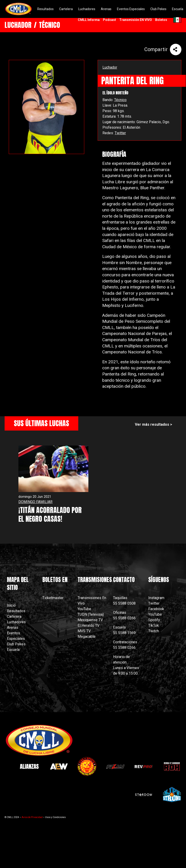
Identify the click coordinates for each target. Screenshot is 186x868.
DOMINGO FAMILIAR (35, 502)
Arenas (13, 628)
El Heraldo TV (89, 625)
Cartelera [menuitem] (66, 9)
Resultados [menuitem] (45, 9)
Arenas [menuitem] (106, 9)
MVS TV (84, 631)
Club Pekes (16, 644)
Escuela (13, 650)
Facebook (156, 609)
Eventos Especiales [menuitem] (131, 9)
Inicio (11, 605)
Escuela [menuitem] (178, 9)
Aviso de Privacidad (32, 817)
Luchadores (16, 622)
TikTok (154, 625)
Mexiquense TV (90, 620)
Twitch (154, 631)
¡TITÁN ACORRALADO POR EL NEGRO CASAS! (50, 514)
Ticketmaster (53, 598)
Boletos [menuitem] (161, 20)
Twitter (120, 133)
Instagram (156, 598)
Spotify (154, 620)
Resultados (16, 611)
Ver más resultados (152, 424)
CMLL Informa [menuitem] (89, 20)
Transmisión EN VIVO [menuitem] (136, 20)
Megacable (87, 636)
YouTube (84, 609)
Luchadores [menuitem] (87, 9)
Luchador (110, 67)
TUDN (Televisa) (91, 614)
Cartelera (14, 616)
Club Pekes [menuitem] (158, 9)
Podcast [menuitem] (109, 20)
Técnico (120, 100)
